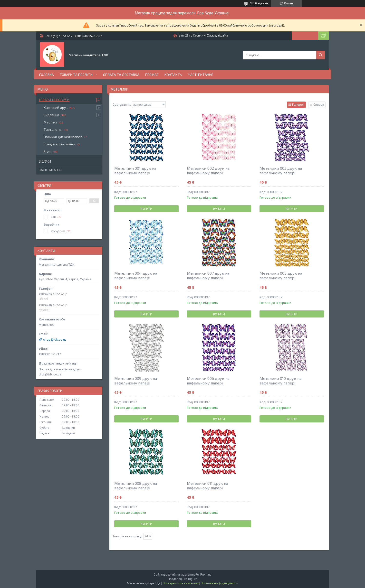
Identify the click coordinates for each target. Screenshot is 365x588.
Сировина (51, 115)
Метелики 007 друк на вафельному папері (208, 275)
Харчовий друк (56, 107)
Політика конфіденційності (219, 583)
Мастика (51, 122)
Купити (146, 209)
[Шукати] (321, 55)
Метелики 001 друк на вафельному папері (135, 170)
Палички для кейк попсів (63, 137)
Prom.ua (206, 575)
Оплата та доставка (121, 75)
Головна (47, 75)
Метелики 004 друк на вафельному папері (136, 275)
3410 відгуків (259, 3)
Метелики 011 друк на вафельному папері (207, 485)
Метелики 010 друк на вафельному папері (280, 381)
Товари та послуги (76, 75)
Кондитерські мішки (60, 144)
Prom (48, 151)
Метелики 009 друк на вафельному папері (136, 381)
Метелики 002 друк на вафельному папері (208, 170)
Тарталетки (53, 129)
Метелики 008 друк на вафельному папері (136, 485)
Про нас (152, 75)
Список (319, 105)
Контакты (173, 75)
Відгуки (45, 161)
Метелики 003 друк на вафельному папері (281, 170)
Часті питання (201, 75)
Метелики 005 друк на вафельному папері (281, 275)
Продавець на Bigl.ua (183, 579)
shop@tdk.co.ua (55, 340)
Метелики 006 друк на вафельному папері (208, 381)
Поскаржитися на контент (181, 583)
